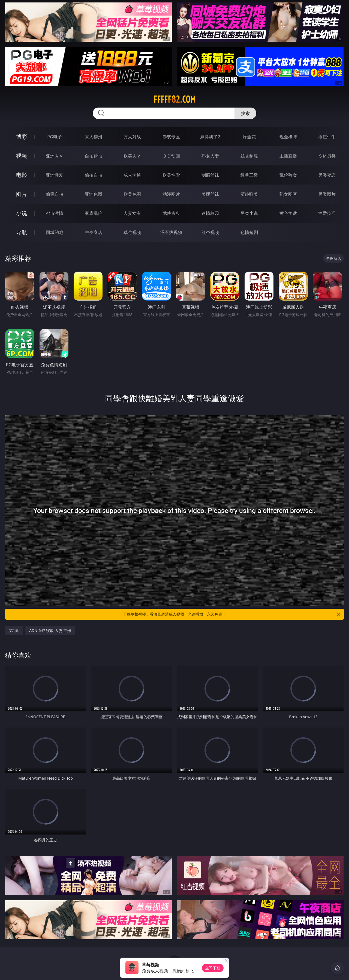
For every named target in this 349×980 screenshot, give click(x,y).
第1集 (14, 630)
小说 (22, 213)
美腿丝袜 (210, 194)
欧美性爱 (171, 175)
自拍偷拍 (94, 156)
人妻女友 (132, 213)
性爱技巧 (327, 213)
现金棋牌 (288, 137)
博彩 (22, 137)
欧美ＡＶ (132, 156)
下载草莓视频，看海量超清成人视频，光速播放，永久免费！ (232, 614)
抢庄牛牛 (327, 137)
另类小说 (249, 213)
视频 (22, 156)
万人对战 (132, 137)
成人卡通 (132, 175)
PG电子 (54, 137)
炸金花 (249, 137)
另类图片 (327, 194)
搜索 (245, 113)
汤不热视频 (171, 232)
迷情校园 (210, 213)
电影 (22, 175)
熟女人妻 (210, 156)
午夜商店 (94, 232)
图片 (22, 194)
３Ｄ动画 (171, 156)
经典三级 (249, 175)
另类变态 (327, 175)
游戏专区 (171, 137)
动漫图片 (171, 194)
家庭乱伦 (94, 213)
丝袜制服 (249, 156)
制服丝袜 (210, 175)
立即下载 (213, 968)
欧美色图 (132, 194)
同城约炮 (55, 232)
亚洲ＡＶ (55, 156)
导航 (22, 232)
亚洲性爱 (55, 175)
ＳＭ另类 (327, 156)
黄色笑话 (288, 213)
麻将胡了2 (210, 137)
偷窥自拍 (55, 194)
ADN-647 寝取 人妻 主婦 (50, 630)
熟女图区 (288, 194)
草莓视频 (132, 232)
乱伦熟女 (288, 175)
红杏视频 (210, 232)
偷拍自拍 (94, 175)
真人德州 (94, 137)
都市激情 (55, 213)
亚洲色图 (94, 194)
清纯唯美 (249, 194)
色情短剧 (249, 232)
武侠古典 (171, 213)
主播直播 (288, 156)
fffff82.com (174, 99)
